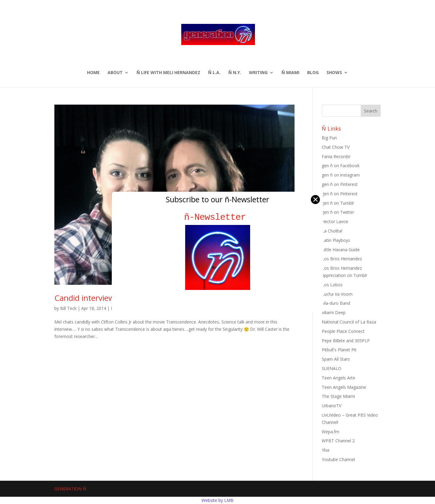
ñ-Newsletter (218, 217)
